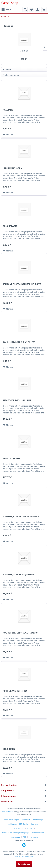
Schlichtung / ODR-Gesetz (18, 824)
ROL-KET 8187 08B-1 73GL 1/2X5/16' (20, 633)
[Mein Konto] (38, 10)
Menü (7, 9)
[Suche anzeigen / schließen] (25, 10)
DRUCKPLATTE (10, 226)
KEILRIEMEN (9, 749)
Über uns (34, 824)
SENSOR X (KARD (11, 459)
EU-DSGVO (26, 820)
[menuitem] (7, 10)
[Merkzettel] (31, 10)
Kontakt (30, 828)
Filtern (7, 69)
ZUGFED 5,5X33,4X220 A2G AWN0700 (21, 517)
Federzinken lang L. (13, 168)
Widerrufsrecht (38, 833)
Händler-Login (38, 820)
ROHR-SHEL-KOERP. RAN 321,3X (19, 342)
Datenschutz (15, 837)
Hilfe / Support (19, 828)
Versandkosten (8, 812)
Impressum (33, 837)
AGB (25, 837)
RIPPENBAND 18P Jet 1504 (16, 691)
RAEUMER (8, 110)
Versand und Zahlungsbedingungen (16, 833)
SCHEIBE (24, 51)
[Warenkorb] (44, 10)
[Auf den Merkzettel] (8, 135)
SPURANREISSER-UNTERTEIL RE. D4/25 (22, 284)
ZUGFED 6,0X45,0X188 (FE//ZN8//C (20, 575)
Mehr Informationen (24, 856)
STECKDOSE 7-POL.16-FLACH (17, 400)
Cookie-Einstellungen (11, 820)
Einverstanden (24, 864)
